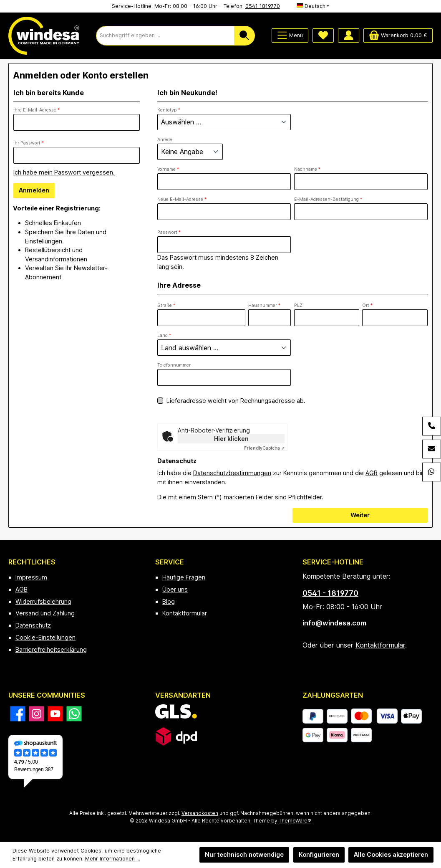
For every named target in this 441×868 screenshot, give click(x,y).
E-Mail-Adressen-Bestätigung (328, 199)
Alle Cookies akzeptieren (391, 854)
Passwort (169, 232)
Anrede (165, 140)
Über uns (175, 589)
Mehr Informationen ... (113, 859)
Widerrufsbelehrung (43, 601)
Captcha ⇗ (264, 448)
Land (164, 335)
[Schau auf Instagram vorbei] (37, 714)
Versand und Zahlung (45, 613)
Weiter (360, 515)
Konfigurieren (319, 854)
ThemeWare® (295, 821)
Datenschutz (33, 625)
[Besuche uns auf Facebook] (18, 714)
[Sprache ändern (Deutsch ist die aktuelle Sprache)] (313, 6)
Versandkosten (200, 813)
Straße (166, 305)
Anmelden (34, 190)
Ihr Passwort (29, 143)
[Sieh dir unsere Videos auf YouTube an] (55, 714)
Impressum (31, 577)
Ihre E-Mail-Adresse (37, 110)
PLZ (298, 305)
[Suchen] (244, 36)
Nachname (307, 169)
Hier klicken (231, 439)
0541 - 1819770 (330, 593)
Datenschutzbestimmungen (232, 473)
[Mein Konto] (349, 35)
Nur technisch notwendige (244, 854)
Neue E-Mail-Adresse (182, 199)
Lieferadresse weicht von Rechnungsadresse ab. (236, 401)
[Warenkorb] (398, 35)
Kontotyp (169, 110)
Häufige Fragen (184, 577)
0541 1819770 (263, 6)
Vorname (168, 169)
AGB (372, 473)
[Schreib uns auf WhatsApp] (74, 714)
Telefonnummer (174, 365)
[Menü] (290, 35)
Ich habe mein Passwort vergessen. (64, 172)
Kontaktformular (185, 613)
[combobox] (165, 36)
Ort (367, 305)
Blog (169, 601)
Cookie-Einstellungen (45, 637)
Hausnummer (264, 305)
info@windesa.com (334, 623)
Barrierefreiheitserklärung (51, 649)
